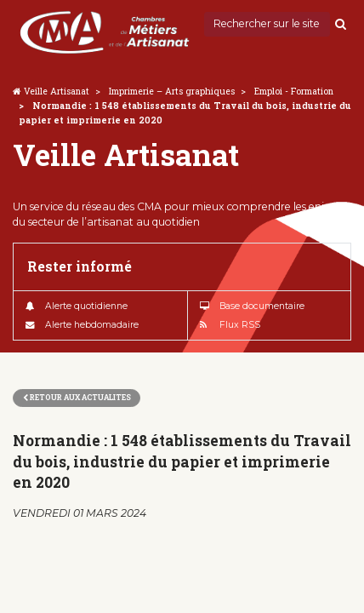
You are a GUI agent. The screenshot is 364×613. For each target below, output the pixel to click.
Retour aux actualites (77, 397)
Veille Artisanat (57, 91)
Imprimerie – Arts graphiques (172, 91)
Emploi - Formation (294, 91)
